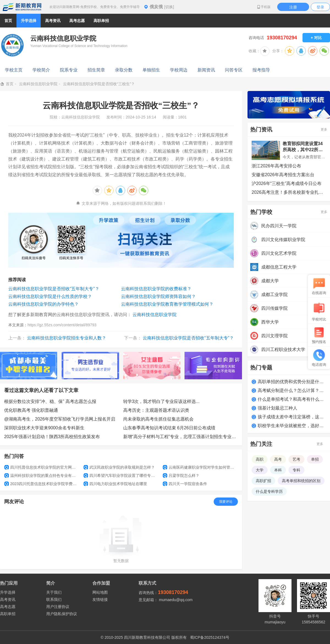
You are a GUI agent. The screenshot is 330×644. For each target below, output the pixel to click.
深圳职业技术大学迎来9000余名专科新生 (44, 428)
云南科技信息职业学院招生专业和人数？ (67, 338)
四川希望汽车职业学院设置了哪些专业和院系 (121, 476)
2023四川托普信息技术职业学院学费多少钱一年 (42, 484)
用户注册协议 (58, 607)
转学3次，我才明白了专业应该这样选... (161, 401)
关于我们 (54, 592)
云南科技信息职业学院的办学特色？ (43, 304)
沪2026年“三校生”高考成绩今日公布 (287, 183)
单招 (315, 459)
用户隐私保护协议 (62, 614)
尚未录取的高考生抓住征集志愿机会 (158, 419)
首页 (8, 21)
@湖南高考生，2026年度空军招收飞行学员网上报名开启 (60, 419)
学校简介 (41, 70)
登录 (320, 7)
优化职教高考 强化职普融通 (31, 410)
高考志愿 (8, 607)
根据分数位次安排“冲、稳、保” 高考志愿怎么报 (50, 401)
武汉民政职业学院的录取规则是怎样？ (119, 467)
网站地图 (100, 592)
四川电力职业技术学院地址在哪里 (115, 484)
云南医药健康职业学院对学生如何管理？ (200, 467)
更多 (324, 129)
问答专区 (234, 70)
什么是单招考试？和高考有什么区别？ (292, 399)
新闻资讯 (206, 70)
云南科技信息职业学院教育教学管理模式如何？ (167, 304)
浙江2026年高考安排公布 (276, 166)
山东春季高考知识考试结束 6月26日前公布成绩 (169, 428)
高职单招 (8, 614)
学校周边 (179, 70)
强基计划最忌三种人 (277, 408)
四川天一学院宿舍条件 (185, 484)
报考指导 (261, 70)
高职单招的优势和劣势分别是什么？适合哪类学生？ (292, 382)
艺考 (296, 459)
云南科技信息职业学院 (38, 84)
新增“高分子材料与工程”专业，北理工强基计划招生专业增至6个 (181, 437)
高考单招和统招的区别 (301, 481)
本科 (278, 470)
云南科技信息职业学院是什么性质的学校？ (50, 296)
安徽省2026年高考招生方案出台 (283, 175)
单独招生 (151, 70)
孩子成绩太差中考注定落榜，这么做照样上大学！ (292, 417)
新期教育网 (22, 7)
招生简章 (96, 70)
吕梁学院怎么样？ (181, 476)
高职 (260, 459)
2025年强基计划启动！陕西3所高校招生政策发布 (52, 437)
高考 (278, 459)
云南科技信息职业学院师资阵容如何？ (158, 296)
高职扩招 (263, 481)
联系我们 (54, 599)
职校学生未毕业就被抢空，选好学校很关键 (292, 426)
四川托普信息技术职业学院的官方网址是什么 (42, 467)
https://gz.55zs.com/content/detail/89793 (62, 325)
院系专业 (69, 70)
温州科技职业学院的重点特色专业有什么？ (42, 476)
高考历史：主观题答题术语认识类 (156, 410)
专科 (296, 470)
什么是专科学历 (269, 491)
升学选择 (8, 592)
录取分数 (124, 70)
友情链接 (100, 599)
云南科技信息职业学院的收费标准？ (156, 289)
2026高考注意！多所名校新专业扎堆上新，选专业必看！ (289, 192)
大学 (260, 470)
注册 (293, 7)
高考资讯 (8, 599)
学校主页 (14, 70)
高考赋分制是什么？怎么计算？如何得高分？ (292, 390)
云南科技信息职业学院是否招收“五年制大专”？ (54, 289)
